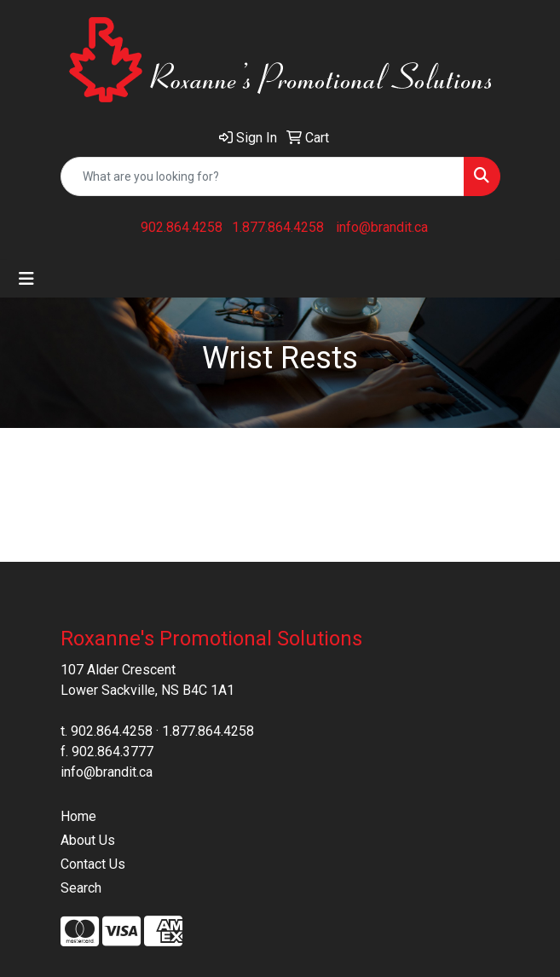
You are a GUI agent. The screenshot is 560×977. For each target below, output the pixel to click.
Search (81, 888)
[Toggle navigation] (26, 279)
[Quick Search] (263, 176)
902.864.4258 (182, 227)
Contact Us (93, 864)
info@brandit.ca (382, 227)
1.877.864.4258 (278, 227)
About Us (88, 840)
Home (78, 816)
